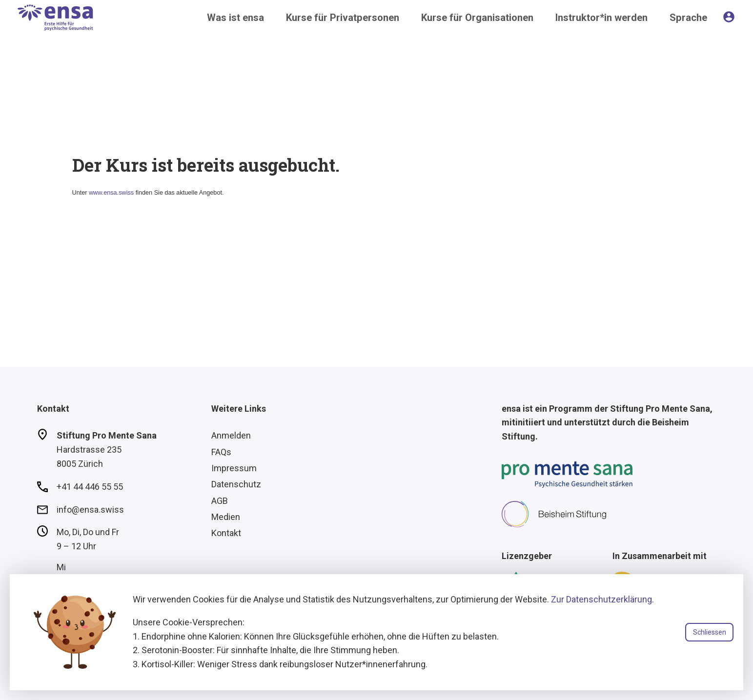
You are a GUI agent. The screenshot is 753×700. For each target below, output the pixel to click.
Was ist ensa (235, 18)
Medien (226, 517)
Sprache (688, 18)
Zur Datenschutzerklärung (601, 599)
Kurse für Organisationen (477, 18)
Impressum (234, 468)
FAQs (221, 452)
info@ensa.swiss (90, 510)
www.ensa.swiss (111, 193)
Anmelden (231, 435)
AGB (220, 501)
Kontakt (226, 533)
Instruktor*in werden (601, 18)
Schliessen (710, 632)
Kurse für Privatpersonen (343, 18)
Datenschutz (236, 484)
